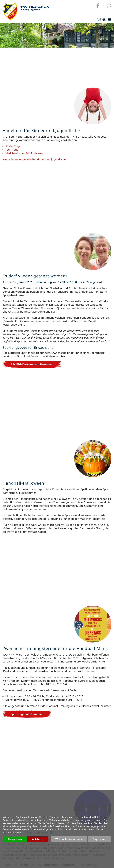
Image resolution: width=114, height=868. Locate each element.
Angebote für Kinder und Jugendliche (41, 130)
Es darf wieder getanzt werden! (35, 276)
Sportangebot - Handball (27, 714)
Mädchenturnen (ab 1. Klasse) (24, 153)
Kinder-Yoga (13, 146)
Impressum (100, 839)
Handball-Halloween (23, 483)
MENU (104, 20)
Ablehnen (38, 839)
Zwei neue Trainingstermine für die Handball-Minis (55, 648)
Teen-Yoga (12, 150)
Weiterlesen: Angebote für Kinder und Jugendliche (34, 159)
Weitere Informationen (69, 839)
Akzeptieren (15, 839)
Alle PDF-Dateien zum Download (32, 364)
